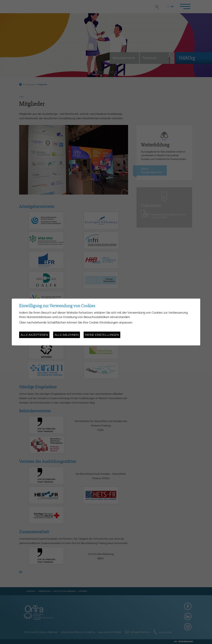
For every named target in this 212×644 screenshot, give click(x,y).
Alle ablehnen (67, 335)
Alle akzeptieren (34, 335)
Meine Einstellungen (102, 335)
